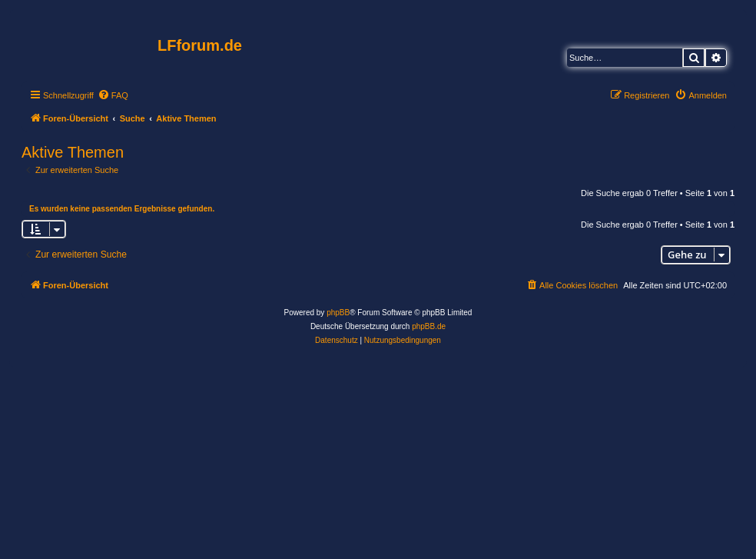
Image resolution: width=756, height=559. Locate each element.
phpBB (338, 313)
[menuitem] (113, 95)
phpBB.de (429, 326)
